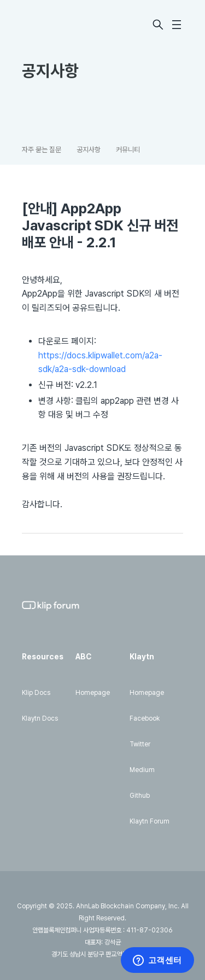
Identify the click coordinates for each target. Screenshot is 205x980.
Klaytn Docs (40, 718)
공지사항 (89, 150)
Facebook (145, 718)
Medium (142, 770)
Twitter (140, 744)
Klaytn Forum (150, 821)
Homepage (93, 693)
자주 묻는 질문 (42, 150)
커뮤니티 (128, 150)
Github (140, 796)
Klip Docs (36, 693)
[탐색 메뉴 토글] (177, 25)
